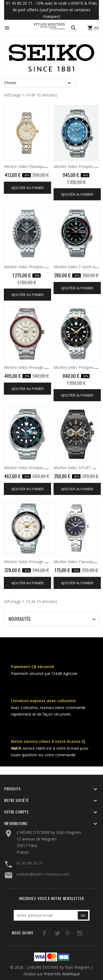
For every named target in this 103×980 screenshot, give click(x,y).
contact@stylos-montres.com (43, 874)
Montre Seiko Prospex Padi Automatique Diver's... (48, 468)
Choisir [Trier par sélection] (38, 83)
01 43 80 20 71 (30, 863)
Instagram (73, 934)
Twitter (50, 934)
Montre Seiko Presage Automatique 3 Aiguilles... (46, 367)
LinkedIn (84, 934)
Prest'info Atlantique (62, 974)
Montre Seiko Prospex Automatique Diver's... (44, 267)
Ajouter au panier (27, 188)
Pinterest (62, 934)
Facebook (39, 934)
